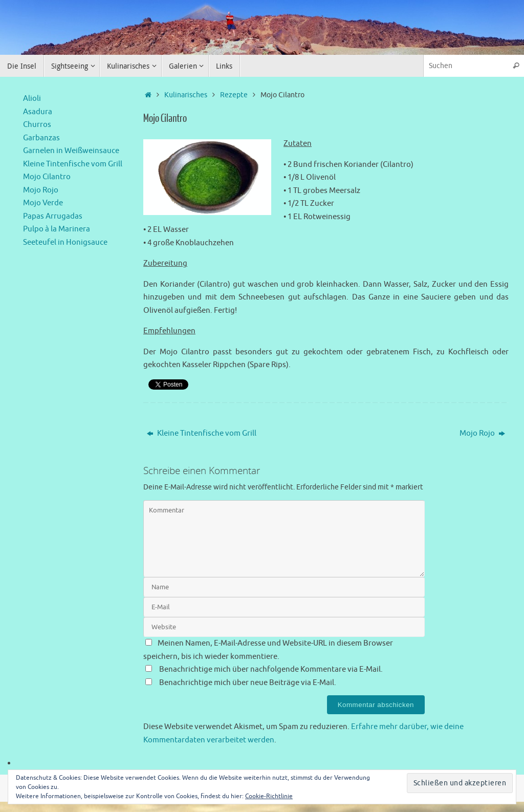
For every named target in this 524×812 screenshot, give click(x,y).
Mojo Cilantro (47, 177)
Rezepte (234, 95)
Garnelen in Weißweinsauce (71, 151)
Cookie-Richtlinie (269, 796)
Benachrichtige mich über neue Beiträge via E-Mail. (248, 683)
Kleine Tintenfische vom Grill (202, 433)
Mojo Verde (43, 203)
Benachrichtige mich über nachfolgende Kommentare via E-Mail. (271, 669)
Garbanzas (41, 138)
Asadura (38, 112)
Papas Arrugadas (53, 216)
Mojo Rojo (482, 433)
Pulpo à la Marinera (57, 229)
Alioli (32, 99)
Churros (37, 125)
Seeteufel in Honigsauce (65, 242)
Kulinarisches (186, 95)
